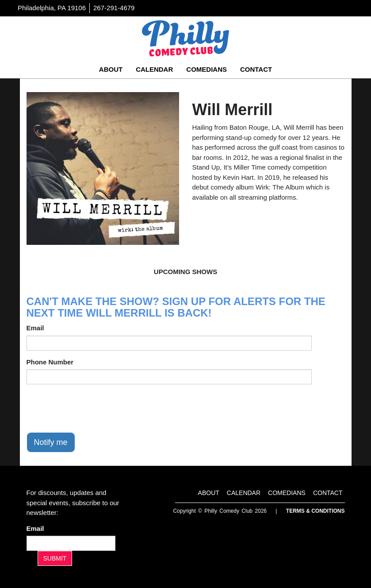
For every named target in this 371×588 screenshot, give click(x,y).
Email (35, 328)
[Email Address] (71, 543)
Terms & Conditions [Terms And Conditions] (316, 511)
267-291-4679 (114, 8)
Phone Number (50, 362)
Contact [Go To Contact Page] (256, 69)
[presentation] (94, 408)
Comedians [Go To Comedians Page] (207, 69)
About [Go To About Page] (111, 69)
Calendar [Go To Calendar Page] (154, 69)
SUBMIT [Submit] (55, 558)
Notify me (51, 442)
